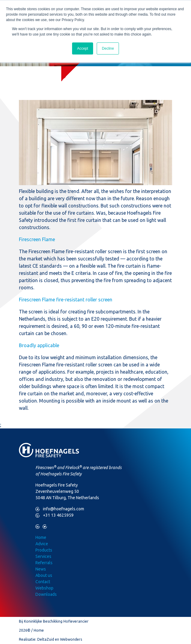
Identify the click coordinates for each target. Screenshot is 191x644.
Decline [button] (108, 48)
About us (44, 575)
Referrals (44, 563)
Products (44, 550)
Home (41, 537)
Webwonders (71, 639)
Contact (43, 582)
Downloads (46, 594)
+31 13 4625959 (55, 515)
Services (43, 556)
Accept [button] (83, 48)
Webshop (44, 588)
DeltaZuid (46, 639)
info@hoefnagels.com (60, 509)
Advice (42, 544)
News (41, 569)
